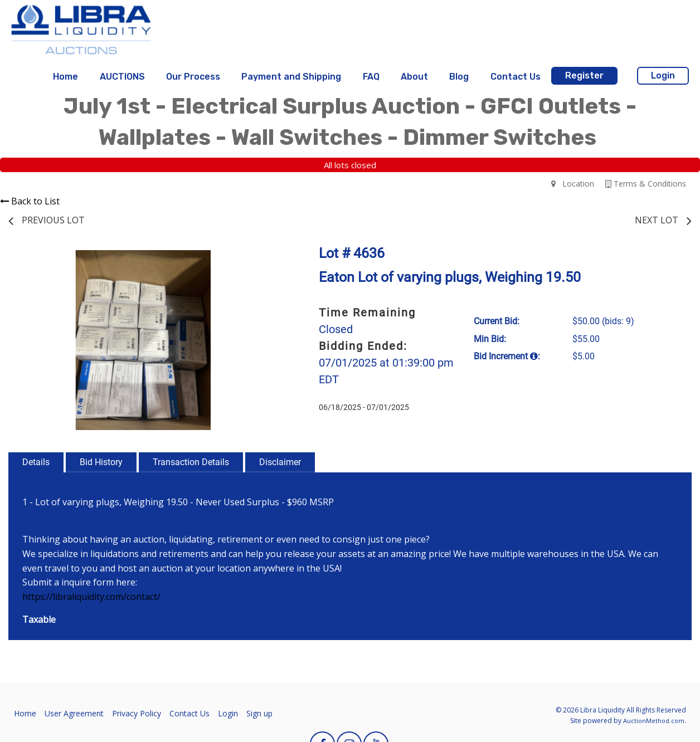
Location (573, 184)
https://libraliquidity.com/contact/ (91, 597)
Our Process (193, 77)
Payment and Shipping (291, 77)
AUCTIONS (122, 77)
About (414, 77)
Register (584, 75)
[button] (269, 260)
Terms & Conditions (646, 184)
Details (36, 462)
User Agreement (74, 713)
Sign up (259, 713)
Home (65, 77)
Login (663, 75)
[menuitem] (65, 77)
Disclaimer (280, 462)
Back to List (30, 201)
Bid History (101, 462)
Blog (459, 77)
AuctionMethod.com (654, 721)
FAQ (371, 77)
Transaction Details (191, 462)
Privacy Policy (137, 713)
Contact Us (516, 77)
